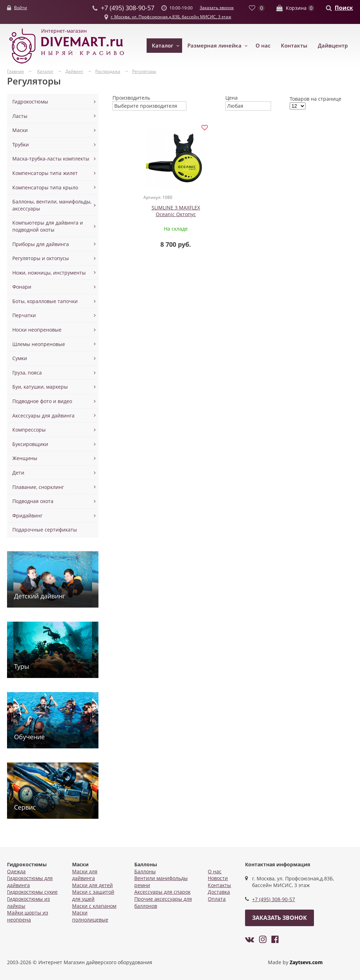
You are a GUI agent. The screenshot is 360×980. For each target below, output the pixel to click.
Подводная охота (33, 501)
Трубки (21, 145)
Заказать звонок (217, 8)
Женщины (25, 458)
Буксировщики (30, 444)
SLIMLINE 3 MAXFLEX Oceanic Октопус (165, 211)
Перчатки (24, 315)
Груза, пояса (27, 373)
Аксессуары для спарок (162, 892)
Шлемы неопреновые (39, 344)
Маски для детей (92, 885)
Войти (21, 8)
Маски (20, 130)
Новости (218, 878)
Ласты (20, 116)
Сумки (20, 358)
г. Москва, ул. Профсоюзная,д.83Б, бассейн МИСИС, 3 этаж (171, 17)
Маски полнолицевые (90, 916)
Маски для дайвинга (85, 875)
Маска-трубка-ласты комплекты (51, 159)
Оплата (217, 899)
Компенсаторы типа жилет (45, 173)
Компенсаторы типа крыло (45, 187)
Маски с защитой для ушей (93, 895)
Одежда (16, 871)
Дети (18, 473)
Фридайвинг (27, 516)
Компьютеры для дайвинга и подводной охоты (48, 226)
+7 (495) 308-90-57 (274, 899)
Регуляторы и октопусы (41, 258)
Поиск (344, 8)
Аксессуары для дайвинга (43, 416)
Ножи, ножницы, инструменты (49, 273)
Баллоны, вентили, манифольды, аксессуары (52, 205)
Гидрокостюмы (30, 102)
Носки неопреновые (37, 330)
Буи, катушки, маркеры (40, 387)
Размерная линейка (214, 45)
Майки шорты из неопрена (28, 916)
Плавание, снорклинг (38, 487)
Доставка (219, 892)
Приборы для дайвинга (41, 244)
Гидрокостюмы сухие (32, 892)
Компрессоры (29, 430)
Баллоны (145, 871)
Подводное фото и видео (42, 401)
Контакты (294, 45)
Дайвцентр (333, 45)
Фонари (22, 287)
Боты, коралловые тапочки (45, 301)
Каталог (163, 45)
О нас (263, 45)
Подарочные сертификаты (45, 530)
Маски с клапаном (94, 906)
